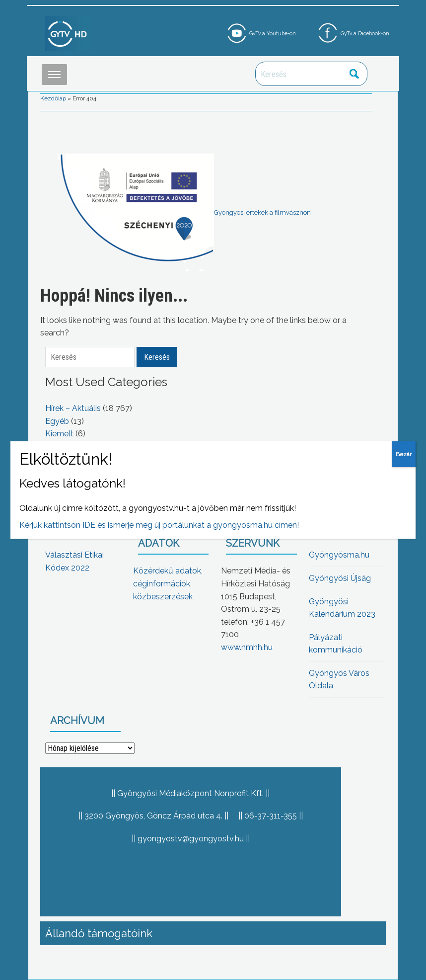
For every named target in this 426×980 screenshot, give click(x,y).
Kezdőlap (53, 98)
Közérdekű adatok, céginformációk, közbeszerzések (168, 583)
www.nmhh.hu (247, 647)
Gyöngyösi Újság (340, 578)
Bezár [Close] (404, 454)
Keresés (355, 74)
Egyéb (57, 421)
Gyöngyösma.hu (339, 555)
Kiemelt (59, 434)
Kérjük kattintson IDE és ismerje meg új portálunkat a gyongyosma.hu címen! (159, 525)
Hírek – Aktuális (73, 408)
